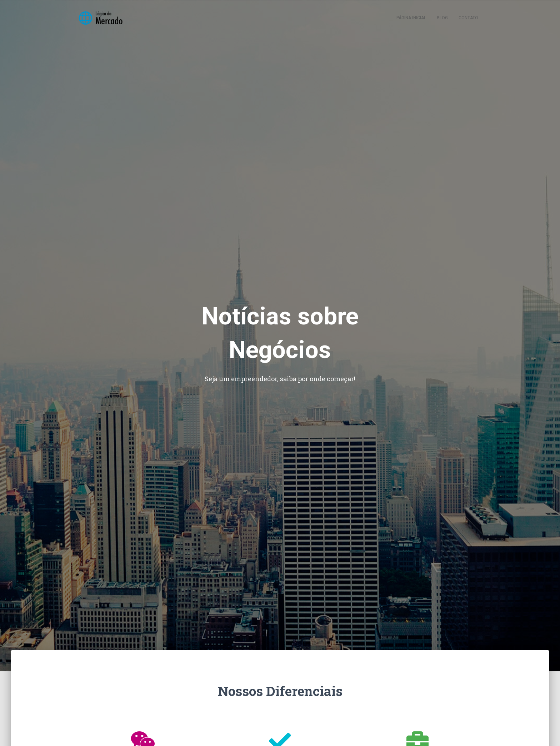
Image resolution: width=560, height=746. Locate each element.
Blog (442, 18)
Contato (468, 18)
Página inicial (411, 18)
